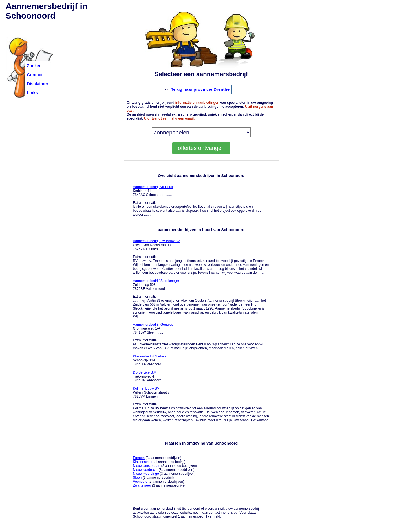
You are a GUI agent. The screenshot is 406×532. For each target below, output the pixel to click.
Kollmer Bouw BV (146, 388)
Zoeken (34, 66)
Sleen (137, 478)
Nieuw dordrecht (145, 470)
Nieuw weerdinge (146, 474)
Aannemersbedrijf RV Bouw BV (157, 241)
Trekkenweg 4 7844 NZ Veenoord (147, 376)
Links (32, 93)
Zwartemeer (142, 485)
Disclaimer (37, 84)
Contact (35, 75)
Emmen (139, 458)
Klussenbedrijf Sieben (149, 356)
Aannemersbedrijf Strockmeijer (156, 281)
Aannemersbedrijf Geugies (153, 325)
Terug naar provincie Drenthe (200, 89)
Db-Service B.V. (145, 372)
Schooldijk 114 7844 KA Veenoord (149, 360)
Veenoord (140, 482)
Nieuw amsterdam (147, 466)
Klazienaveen (143, 462)
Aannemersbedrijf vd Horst (153, 187)
